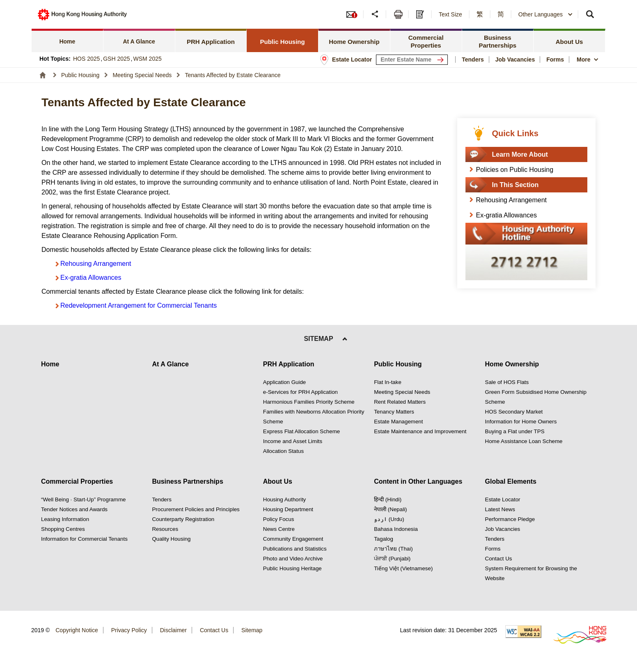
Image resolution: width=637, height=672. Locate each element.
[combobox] (546, 14)
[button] (376, 14)
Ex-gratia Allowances (91, 278)
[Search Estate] (442, 60)
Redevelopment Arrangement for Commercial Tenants (139, 305)
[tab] (68, 40)
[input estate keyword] (412, 60)
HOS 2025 (86, 59)
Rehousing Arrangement (96, 264)
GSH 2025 (116, 59)
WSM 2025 (148, 59)
